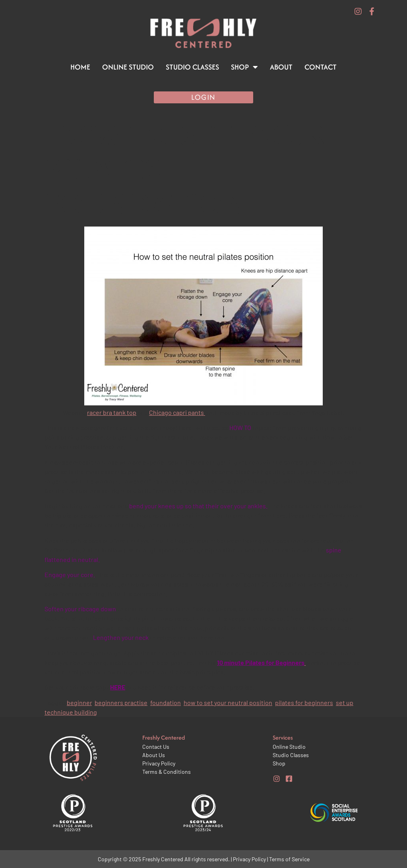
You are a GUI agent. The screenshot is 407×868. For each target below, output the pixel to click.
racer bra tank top (112, 412)
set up (345, 702)
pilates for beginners (304, 702)
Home (80, 67)
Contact (321, 67)
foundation (166, 702)
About (281, 67)
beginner (79, 702)
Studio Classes (192, 67)
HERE (118, 687)
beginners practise (121, 702)
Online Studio (128, 67)
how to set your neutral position (228, 702)
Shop (244, 67)
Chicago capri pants (177, 412)
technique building (71, 712)
